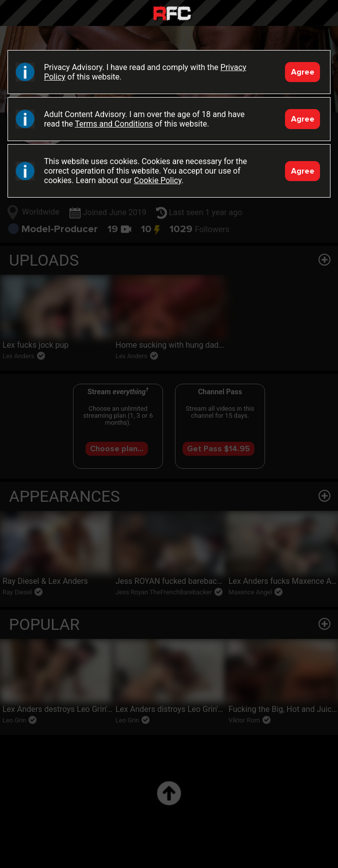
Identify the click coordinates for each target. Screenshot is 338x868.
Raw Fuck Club (172, 14)
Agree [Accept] (303, 72)
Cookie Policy (158, 180)
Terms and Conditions (114, 124)
